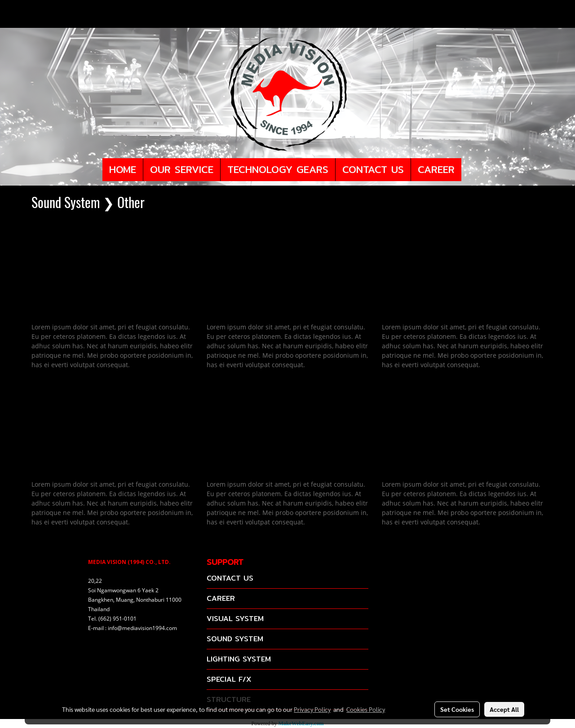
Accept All (504, 709)
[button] (469, 170)
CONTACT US (373, 169)
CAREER (436, 169)
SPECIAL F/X (229, 679)
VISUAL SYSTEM (235, 619)
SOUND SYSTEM (235, 639)
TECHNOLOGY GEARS (278, 169)
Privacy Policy (312, 709)
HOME (123, 169)
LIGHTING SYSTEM (239, 659)
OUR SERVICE (182, 169)
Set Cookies (457, 709)
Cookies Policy (366, 709)
